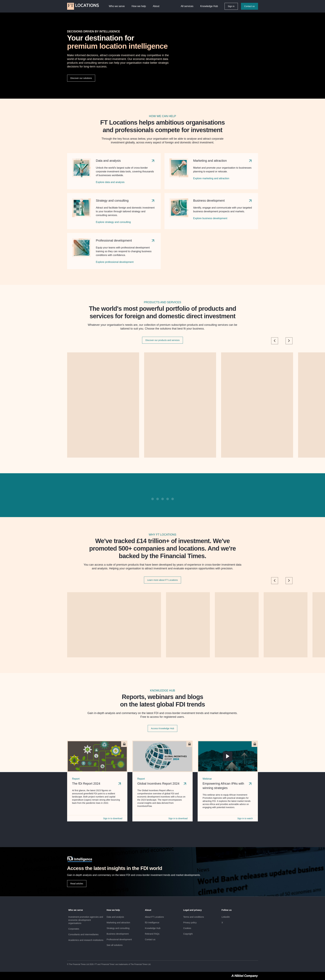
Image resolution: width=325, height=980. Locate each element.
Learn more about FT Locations (162, 580)
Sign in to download (113, 818)
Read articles (77, 884)
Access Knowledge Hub (163, 728)
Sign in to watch (245, 818)
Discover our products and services (162, 340)
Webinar (207, 779)
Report (76, 779)
